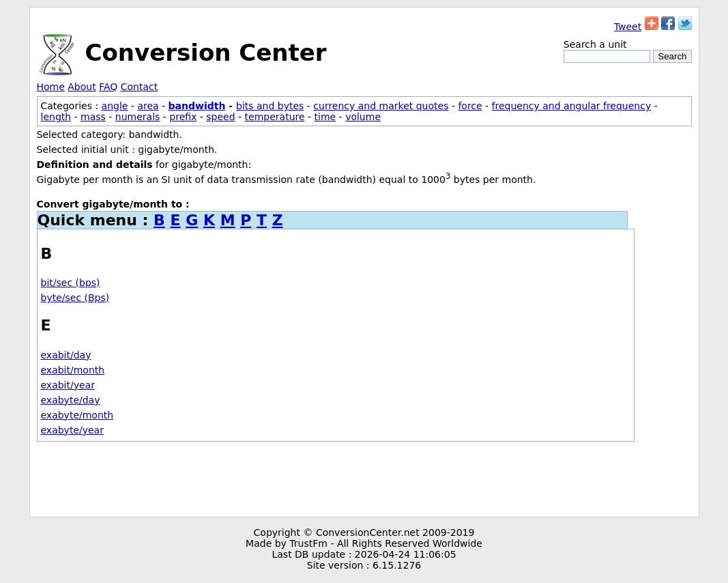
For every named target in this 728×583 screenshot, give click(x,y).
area (148, 106)
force (470, 106)
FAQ (108, 87)
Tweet (628, 27)
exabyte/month (77, 415)
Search (672, 56)
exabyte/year (72, 430)
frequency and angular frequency (572, 106)
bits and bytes (270, 106)
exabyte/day (71, 400)
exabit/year (68, 385)
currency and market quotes (381, 106)
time (325, 117)
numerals (138, 117)
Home (51, 87)
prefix (183, 117)
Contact (139, 87)
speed (220, 117)
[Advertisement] (364, 479)
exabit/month (73, 370)
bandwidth (197, 106)
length (56, 117)
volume (363, 117)
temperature (275, 117)
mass (93, 117)
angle (115, 106)
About (82, 87)
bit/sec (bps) (71, 283)
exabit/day (66, 355)
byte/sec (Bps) (75, 298)
